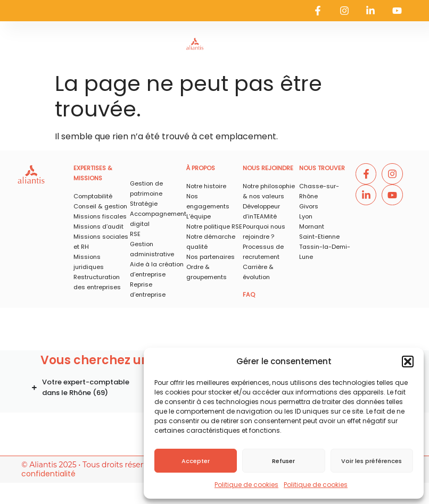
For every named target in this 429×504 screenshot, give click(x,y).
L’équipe (199, 216)
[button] (408, 362)
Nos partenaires (211, 257)
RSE (135, 234)
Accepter (196, 461)
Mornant (312, 226)
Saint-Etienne (319, 237)
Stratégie (144, 204)
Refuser (283, 461)
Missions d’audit (98, 226)
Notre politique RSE (214, 226)
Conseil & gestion (100, 206)
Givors (309, 206)
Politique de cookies (246, 485)
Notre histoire (206, 186)
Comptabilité (93, 196)
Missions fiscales (100, 216)
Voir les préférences (372, 461)
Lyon (306, 216)
